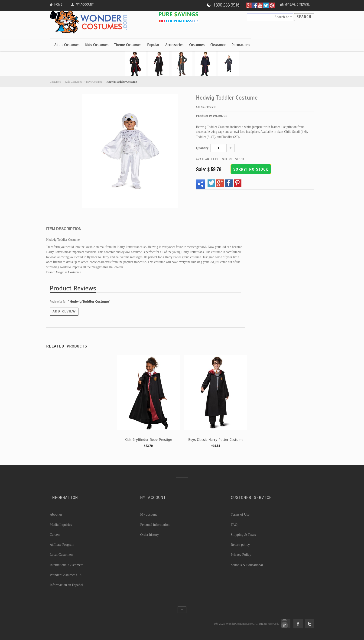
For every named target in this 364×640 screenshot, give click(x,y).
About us (56, 514)
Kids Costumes (97, 45)
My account (148, 514)
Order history (149, 535)
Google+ (286, 624)
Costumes (197, 45)
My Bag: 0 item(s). (297, 4)
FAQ (234, 525)
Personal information (155, 525)
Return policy (240, 545)
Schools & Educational (247, 565)
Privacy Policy (241, 555)
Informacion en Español (66, 585)
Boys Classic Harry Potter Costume (216, 440)
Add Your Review (206, 107)
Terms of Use (240, 514)
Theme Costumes (128, 45)
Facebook (298, 624)
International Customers (67, 565)
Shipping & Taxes (243, 535)
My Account (85, 4)
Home (58, 4)
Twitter (310, 624)
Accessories (174, 45)
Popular (153, 45)
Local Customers (62, 555)
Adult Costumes (67, 45)
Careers (55, 535)
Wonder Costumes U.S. (66, 575)
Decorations (241, 45)
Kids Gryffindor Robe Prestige (148, 440)
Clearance (218, 45)
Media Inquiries (61, 525)
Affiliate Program (62, 545)
